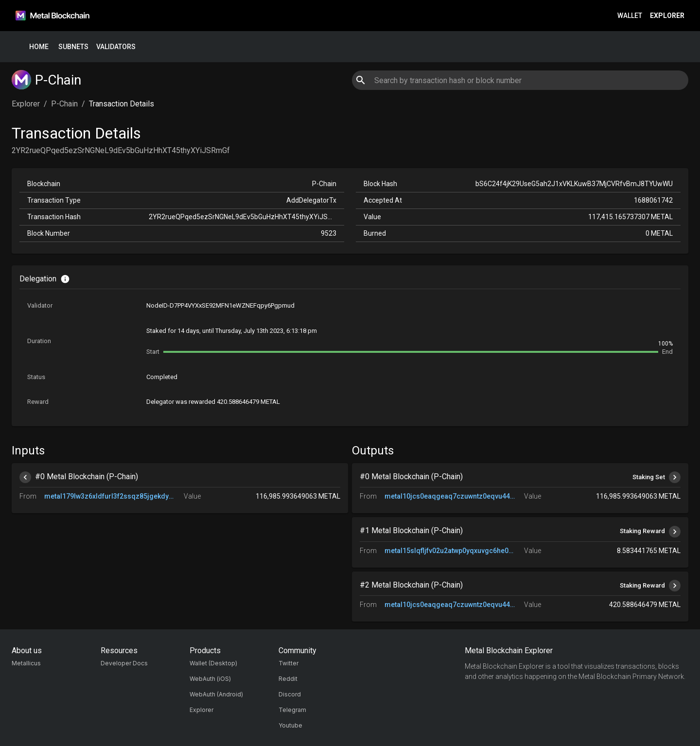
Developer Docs (124, 663)
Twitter (289, 663)
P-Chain (64, 104)
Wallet (630, 16)
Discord (290, 694)
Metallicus (26, 663)
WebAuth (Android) (216, 694)
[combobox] (520, 80)
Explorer (667, 16)
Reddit (288, 679)
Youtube (290, 725)
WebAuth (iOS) (210, 679)
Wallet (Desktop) (213, 663)
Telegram (292, 710)
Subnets (73, 47)
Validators (116, 47)
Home (39, 47)
